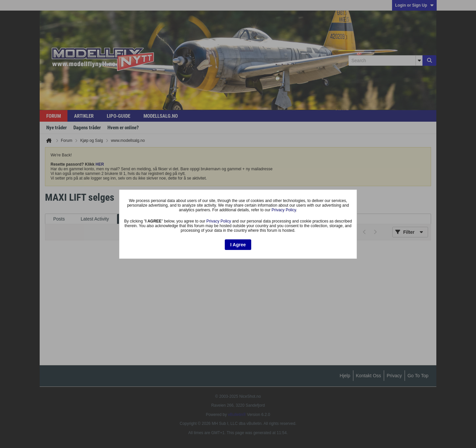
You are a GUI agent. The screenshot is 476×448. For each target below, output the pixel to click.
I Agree (238, 245)
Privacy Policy (284, 210)
